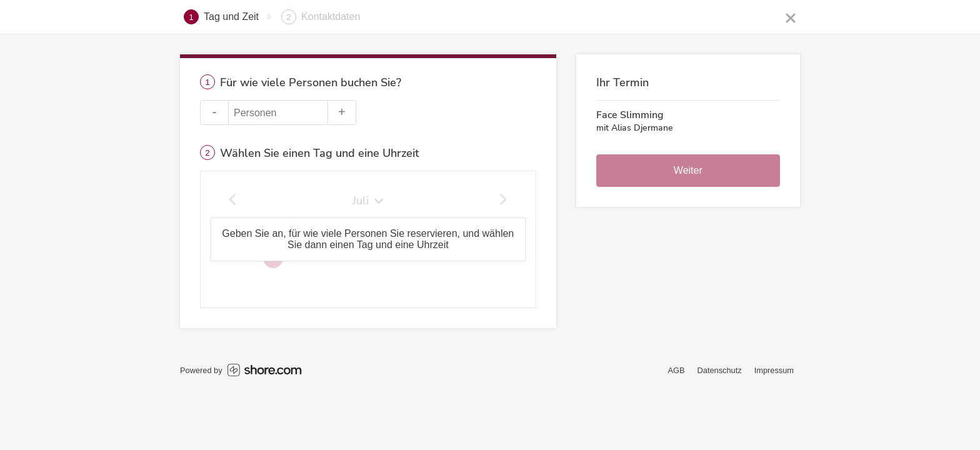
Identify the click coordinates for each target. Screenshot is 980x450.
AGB (677, 370)
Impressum (774, 370)
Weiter (688, 170)
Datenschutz (720, 370)
